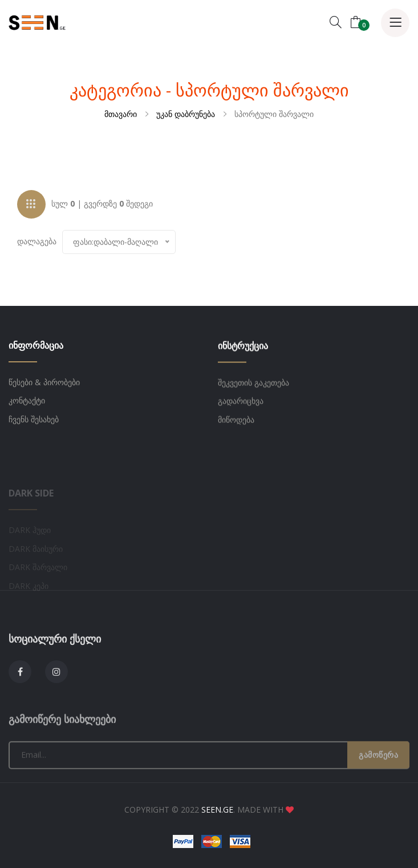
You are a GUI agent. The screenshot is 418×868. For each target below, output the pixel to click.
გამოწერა (378, 789)
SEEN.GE (217, 810)
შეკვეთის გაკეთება (253, 389)
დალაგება (37, 243)
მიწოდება (236, 426)
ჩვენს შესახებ (34, 421)
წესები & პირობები (44, 384)
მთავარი (121, 114)
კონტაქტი (27, 402)
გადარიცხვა (241, 408)
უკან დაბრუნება (186, 114)
